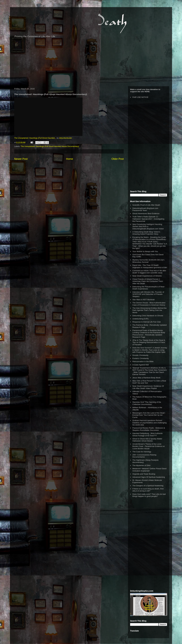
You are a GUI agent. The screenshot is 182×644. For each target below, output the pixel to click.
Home (70, 159)
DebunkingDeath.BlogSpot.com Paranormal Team (145, 209)
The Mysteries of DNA (141, 465)
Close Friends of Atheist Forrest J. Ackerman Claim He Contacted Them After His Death (148, 281)
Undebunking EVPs (140, 319)
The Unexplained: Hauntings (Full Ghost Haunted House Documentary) (50, 146)
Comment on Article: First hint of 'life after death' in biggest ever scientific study (149, 272)
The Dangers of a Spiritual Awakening (148, 486)
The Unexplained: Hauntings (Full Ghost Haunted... (35, 138)
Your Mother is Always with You (145, 251)
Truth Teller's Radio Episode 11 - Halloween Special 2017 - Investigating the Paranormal (148, 219)
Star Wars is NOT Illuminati (143, 300)
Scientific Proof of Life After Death (146, 205)
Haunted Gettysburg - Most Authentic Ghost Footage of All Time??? (148, 434)
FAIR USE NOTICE (140, 97)
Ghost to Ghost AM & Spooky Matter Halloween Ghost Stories (147, 440)
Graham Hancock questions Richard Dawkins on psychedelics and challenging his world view (149, 423)
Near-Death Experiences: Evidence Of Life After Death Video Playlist (148, 387)
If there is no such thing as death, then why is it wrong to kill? (148, 490)
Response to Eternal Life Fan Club (147, 322)
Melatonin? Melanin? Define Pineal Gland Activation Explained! (149, 470)
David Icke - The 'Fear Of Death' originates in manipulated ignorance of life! (150, 266)
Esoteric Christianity (141, 358)
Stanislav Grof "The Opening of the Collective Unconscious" (147, 403)
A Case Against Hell (140, 365)
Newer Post (21, 159)
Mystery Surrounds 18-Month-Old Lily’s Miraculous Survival (148, 261)
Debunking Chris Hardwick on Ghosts (148, 316)
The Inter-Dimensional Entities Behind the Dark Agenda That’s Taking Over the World (149, 310)
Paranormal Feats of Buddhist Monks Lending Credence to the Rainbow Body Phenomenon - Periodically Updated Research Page (149, 334)
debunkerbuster (66, 138)
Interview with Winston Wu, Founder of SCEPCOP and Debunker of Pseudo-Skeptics (148, 294)
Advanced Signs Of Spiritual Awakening (149, 477)
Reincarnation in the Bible (143, 361)
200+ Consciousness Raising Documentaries (144, 456)
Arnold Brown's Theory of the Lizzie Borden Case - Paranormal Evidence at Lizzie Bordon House (148, 446)
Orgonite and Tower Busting (144, 474)
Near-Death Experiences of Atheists (147, 276)
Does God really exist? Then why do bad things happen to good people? (149, 495)
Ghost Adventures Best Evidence (146, 214)
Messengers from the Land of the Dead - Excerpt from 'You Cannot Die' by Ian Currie (149, 415)
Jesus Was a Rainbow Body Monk (146, 378)
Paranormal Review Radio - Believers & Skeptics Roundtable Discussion (149, 429)
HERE (147, 92)
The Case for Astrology (142, 452)
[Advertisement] (91, 63)
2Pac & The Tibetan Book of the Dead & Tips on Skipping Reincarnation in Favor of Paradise (149, 342)
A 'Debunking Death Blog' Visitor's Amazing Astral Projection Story (146, 233)
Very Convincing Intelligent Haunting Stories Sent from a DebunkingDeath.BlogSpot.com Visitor (148, 227)
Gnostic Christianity (140, 355)
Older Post (118, 159)
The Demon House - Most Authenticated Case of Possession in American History (149, 304)
